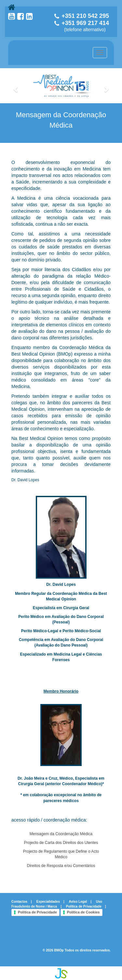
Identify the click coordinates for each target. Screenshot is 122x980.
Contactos (19, 902)
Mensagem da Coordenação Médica (61, 834)
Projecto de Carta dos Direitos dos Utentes (61, 843)
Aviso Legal (78, 902)
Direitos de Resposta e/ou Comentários (61, 866)
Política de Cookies (83, 912)
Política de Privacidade (84, 906)
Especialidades (48, 902)
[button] (16, 86)
